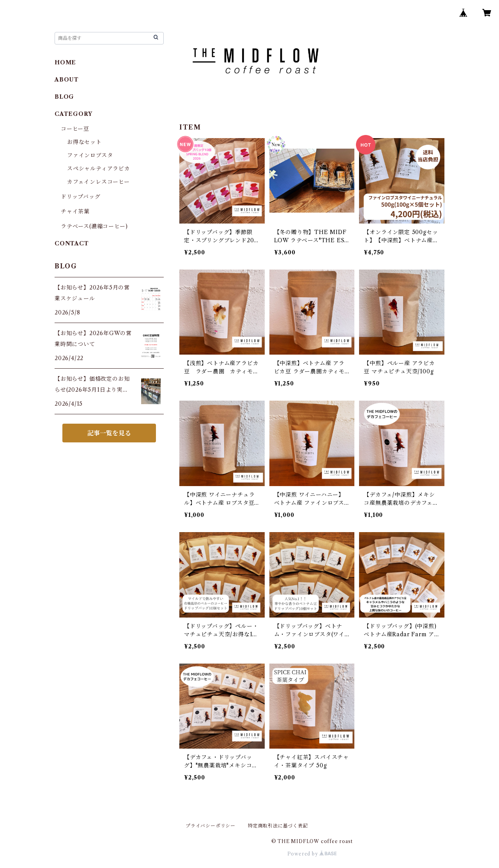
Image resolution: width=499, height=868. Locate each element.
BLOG (64, 97)
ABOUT (67, 80)
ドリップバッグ (81, 197)
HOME (65, 62)
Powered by (312, 854)
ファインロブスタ (90, 155)
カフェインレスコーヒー (98, 182)
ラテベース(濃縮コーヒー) (94, 226)
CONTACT (72, 243)
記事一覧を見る (109, 433)
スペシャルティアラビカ (99, 169)
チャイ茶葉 (75, 211)
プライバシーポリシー (211, 826)
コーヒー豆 (75, 129)
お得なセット (84, 142)
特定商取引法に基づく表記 (278, 826)
